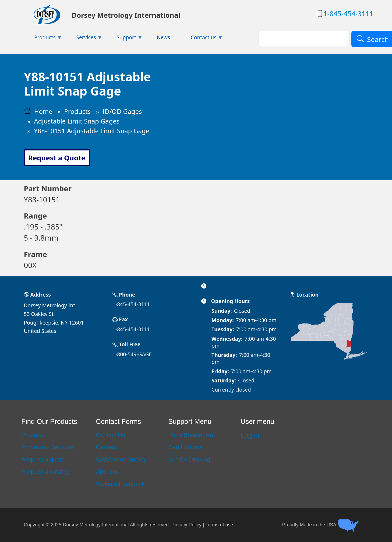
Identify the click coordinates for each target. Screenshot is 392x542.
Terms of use (219, 525)
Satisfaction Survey (121, 460)
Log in (250, 435)
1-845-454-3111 (348, 14)
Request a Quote (57, 158)
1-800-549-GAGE (132, 354)
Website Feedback (120, 484)
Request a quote (43, 460)
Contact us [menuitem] (202, 39)
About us (107, 472)
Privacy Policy (186, 525)
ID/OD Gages (122, 111)
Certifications (185, 447)
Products (77, 111)
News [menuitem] (163, 37)
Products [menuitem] (43, 39)
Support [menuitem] (124, 39)
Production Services (47, 447)
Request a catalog (45, 472)
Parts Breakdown (191, 435)
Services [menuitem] (84, 39)
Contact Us (110, 435)
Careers (106, 447)
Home (43, 111)
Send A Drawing (189, 460)
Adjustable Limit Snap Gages (77, 121)
